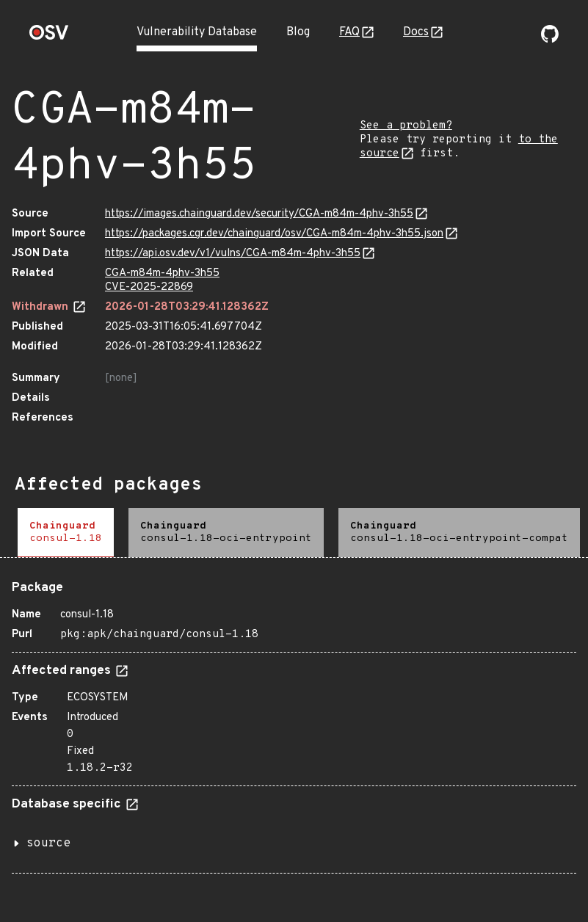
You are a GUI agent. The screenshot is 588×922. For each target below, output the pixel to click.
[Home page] (49, 37)
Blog (298, 32)
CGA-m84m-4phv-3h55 (162, 273)
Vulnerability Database (197, 32)
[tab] (66, 533)
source (48, 843)
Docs (416, 32)
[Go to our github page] (550, 40)
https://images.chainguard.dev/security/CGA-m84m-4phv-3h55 (259, 214)
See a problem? (406, 126)
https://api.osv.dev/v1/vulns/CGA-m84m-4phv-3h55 (233, 254)
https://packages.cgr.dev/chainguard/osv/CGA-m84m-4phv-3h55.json (274, 234)
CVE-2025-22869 (149, 287)
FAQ (349, 32)
